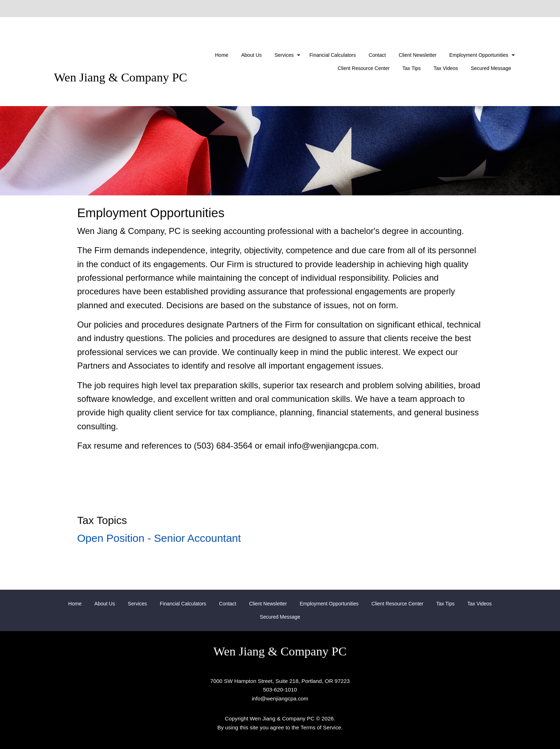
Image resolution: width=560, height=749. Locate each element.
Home (222, 55)
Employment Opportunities (479, 55)
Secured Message (491, 68)
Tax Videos (446, 68)
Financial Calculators (332, 55)
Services (284, 55)
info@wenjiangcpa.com (280, 698)
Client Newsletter (417, 55)
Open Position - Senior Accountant (159, 538)
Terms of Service (321, 727)
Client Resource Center (364, 68)
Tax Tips (412, 68)
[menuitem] (222, 55)
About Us (251, 55)
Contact (377, 55)
